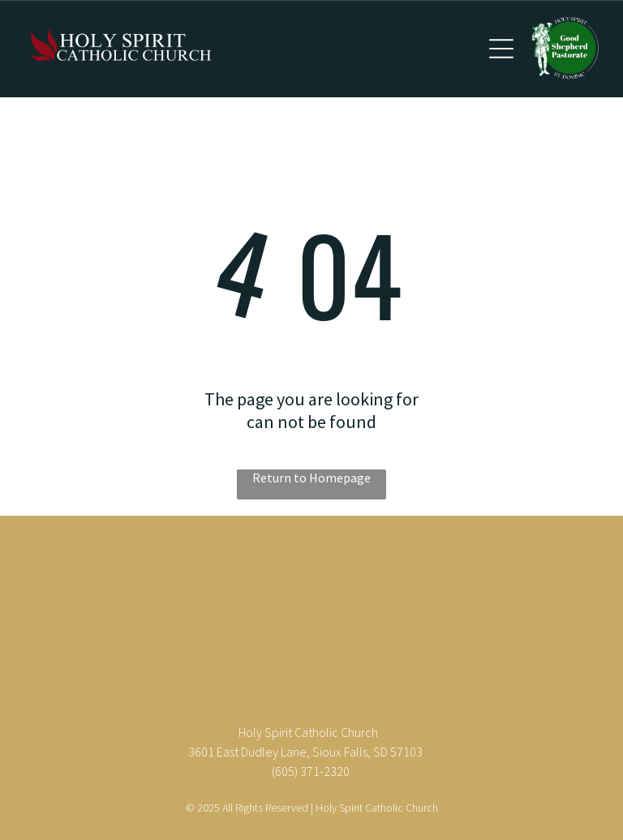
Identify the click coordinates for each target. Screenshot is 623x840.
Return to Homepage (311, 478)
